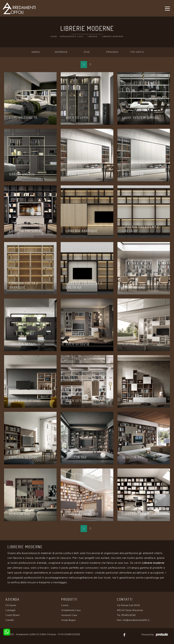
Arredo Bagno (68, 620)
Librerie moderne (113, 37)
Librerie (93, 37)
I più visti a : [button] (138, 52)
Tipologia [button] (112, 52)
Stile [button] (87, 52)
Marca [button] (36, 52)
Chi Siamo (11, 605)
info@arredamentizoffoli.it (136, 620)
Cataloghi (11, 610)
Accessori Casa (69, 615)
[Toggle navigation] (167, 8)
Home (54, 37)
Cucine (65, 605)
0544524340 (129, 615)
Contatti (10, 620)
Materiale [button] (61, 52)
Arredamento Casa (72, 37)
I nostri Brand (12, 615)
